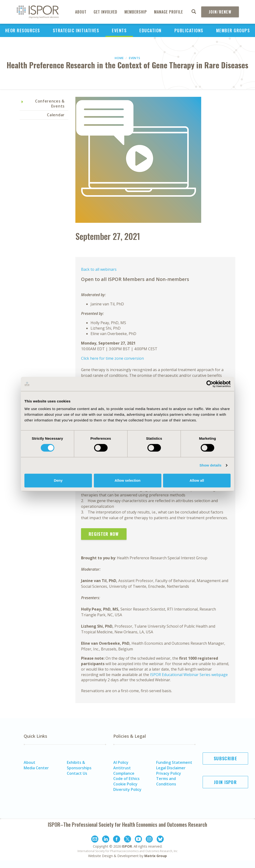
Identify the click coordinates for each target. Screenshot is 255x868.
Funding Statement (174, 762)
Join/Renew (220, 12)
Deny (58, 480)
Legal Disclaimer (171, 768)
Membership (136, 12)
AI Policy (121, 762)
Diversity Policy (127, 789)
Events (119, 30)
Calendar (56, 115)
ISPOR (127, 846)
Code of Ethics (126, 779)
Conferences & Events (50, 104)
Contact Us (77, 773)
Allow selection (127, 480)
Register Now (104, 534)
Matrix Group (156, 856)
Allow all (197, 480)
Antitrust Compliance (124, 771)
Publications (189, 30)
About (81, 12)
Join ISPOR (225, 782)
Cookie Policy (125, 784)
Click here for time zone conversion (112, 358)
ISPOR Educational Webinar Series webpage (189, 675)
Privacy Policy (169, 773)
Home (119, 58)
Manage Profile (168, 12)
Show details (211, 465)
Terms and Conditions (166, 781)
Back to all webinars (99, 269)
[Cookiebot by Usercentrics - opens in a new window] (210, 384)
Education (150, 30)
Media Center (36, 768)
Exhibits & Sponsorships (79, 765)
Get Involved (105, 12)
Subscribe (225, 758)
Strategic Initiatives (76, 30)
